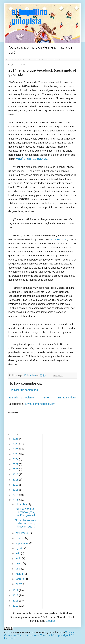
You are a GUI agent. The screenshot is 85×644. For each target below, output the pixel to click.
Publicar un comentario (24, 390)
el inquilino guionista (16, 632)
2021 (16, 464)
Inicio (46, 398)
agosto (20, 548)
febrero (20, 579)
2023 (16, 454)
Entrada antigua (67, 398)
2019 (16, 474)
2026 (16, 439)
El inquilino (30, 375)
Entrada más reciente (21, 398)
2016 (16, 490)
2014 (16, 500)
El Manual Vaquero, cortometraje (26, 60)
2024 (16, 449)
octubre (20, 538)
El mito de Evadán (56, 60)
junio (19, 558)
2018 (16, 480)
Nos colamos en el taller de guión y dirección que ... (26, 523)
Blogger (50, 621)
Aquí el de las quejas (31, 159)
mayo (19, 564)
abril (18, 569)
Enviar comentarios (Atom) (41, 404)
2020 (16, 469)
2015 (16, 495)
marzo (20, 574)
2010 (16, 606)
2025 (16, 444)
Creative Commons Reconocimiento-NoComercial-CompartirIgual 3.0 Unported (39, 635)
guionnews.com (59, 239)
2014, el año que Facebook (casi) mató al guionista (26, 512)
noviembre (22, 533)
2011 (16, 601)
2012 (16, 595)
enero (19, 584)
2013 (16, 590)
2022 (16, 459)
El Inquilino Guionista (11, 60)
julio (18, 553)
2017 (16, 485)
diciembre (22, 504)
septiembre (23, 543)
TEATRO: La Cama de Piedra (43, 60)
